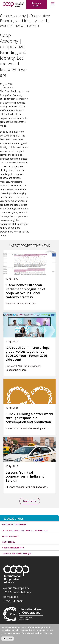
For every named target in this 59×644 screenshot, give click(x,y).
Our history (9, 542)
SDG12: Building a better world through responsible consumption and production (29, 418)
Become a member (37, 4)
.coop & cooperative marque (17, 554)
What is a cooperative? (14, 525)
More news (29, 501)
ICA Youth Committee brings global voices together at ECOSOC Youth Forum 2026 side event (28, 354)
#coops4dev (6, 95)
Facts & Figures (10, 536)
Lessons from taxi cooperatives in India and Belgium (25, 476)
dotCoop (4, 136)
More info (48, 633)
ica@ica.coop (11, 597)
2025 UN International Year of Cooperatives (25, 530)
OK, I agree (8, 639)
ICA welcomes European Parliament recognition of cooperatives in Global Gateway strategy (26, 291)
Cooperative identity (13, 548)
